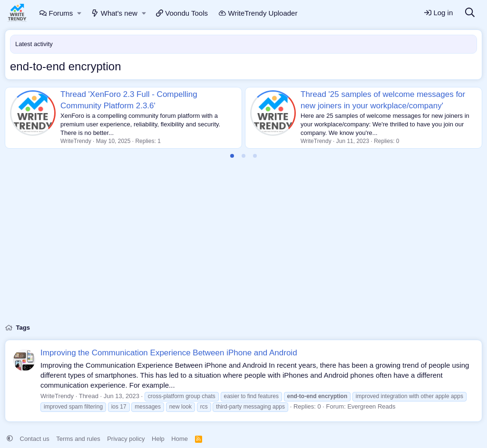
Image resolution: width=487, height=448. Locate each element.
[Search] (470, 13)
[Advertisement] (243, 247)
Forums (56, 13)
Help (158, 439)
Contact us (35, 439)
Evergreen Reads (371, 406)
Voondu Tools (182, 13)
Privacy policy (126, 439)
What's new (114, 13)
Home (180, 439)
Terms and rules (78, 439)
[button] (80, 13)
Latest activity (34, 44)
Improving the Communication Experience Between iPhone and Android (169, 353)
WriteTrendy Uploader (258, 13)
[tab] (232, 156)
